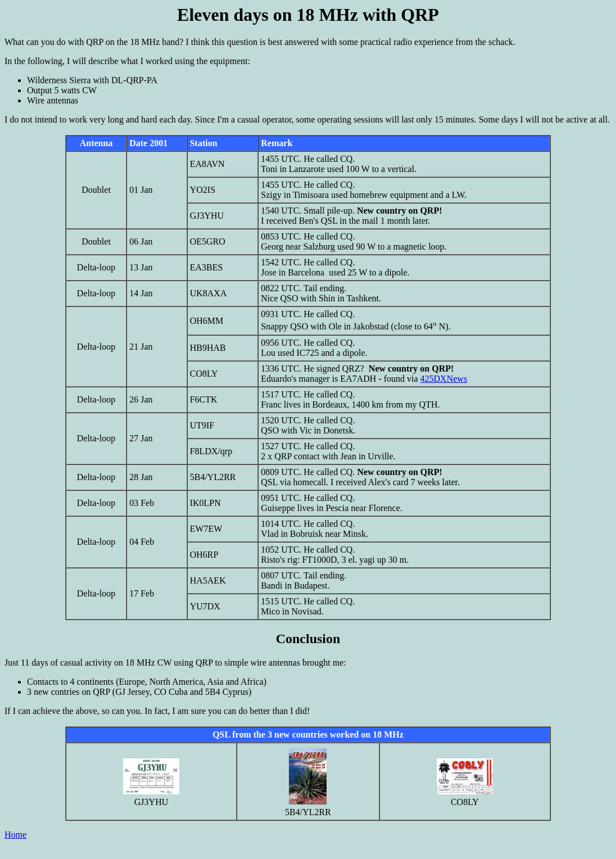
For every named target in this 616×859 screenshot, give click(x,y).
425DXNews (444, 379)
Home (15, 835)
